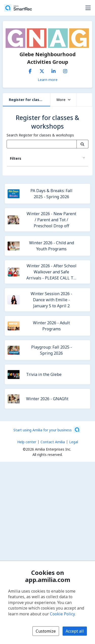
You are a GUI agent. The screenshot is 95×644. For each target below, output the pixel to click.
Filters (16, 158)
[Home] (18, 8)
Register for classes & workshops (30, 100)
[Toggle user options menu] (88, 8)
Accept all (75, 631)
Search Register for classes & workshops (40, 135)
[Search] (82, 144)
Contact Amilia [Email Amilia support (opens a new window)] (53, 442)
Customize (46, 631)
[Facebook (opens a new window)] (30, 70)
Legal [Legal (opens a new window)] (74, 442)
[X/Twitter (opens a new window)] (42, 70)
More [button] (63, 100)
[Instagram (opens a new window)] (65, 70)
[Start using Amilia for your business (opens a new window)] (47, 430)
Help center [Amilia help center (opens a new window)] (27, 442)
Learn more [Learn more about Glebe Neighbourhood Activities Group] (48, 79)
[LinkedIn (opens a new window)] (53, 70)
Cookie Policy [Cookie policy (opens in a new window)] (62, 614)
